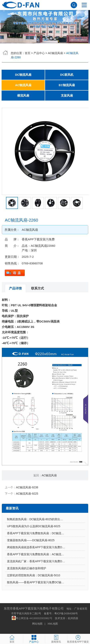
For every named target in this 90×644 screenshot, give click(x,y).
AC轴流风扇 (55, 53)
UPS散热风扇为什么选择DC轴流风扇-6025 (34, 526)
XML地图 (53, 624)
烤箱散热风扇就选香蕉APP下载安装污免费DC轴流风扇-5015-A (46, 547)
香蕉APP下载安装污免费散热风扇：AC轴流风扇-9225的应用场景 (46, 554)
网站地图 (37, 624)
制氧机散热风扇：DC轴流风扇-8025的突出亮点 (36, 519)
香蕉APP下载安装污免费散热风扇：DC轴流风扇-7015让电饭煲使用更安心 (46, 533)
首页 (28, 53)
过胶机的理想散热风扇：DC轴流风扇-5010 (34, 575)
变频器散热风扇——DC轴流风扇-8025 (31, 540)
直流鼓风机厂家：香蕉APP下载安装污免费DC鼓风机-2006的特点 (46, 561)
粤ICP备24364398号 (66, 613)
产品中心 (39, 53)
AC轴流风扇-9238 (27, 487)
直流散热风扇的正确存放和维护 (27, 568)
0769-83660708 (32, 263)
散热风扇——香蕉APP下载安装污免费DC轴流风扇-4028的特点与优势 (46, 582)
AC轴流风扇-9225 (27, 494)
